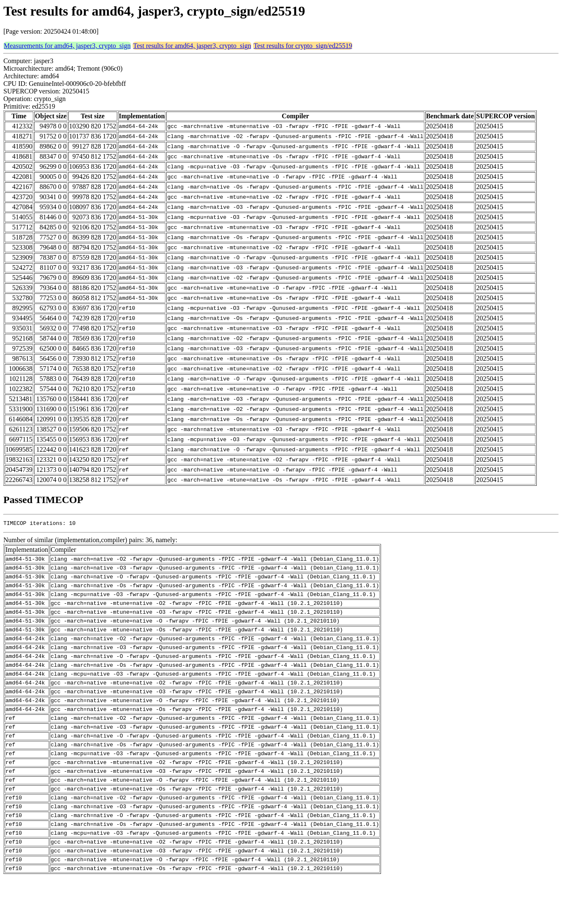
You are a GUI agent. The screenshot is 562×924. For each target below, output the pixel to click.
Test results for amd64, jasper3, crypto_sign (192, 46)
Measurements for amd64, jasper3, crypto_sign (67, 46)
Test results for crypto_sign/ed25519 (303, 46)
